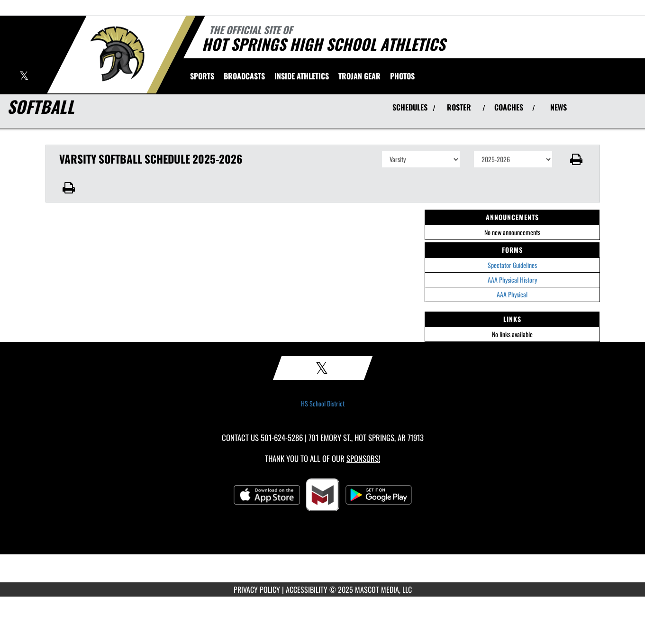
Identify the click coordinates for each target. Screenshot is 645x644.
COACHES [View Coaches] (509, 107)
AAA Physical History (512, 280)
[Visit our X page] (24, 77)
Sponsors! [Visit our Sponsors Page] (363, 458)
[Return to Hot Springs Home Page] (117, 54)
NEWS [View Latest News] (559, 107)
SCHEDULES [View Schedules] (410, 107)
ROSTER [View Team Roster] (459, 107)
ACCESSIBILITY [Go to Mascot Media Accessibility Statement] (307, 589)
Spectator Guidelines (512, 265)
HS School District (323, 404)
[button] (576, 159)
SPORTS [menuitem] (202, 76)
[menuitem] (244, 76)
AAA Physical (512, 294)
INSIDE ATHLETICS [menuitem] (302, 76)
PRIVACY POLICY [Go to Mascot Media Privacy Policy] (257, 589)
